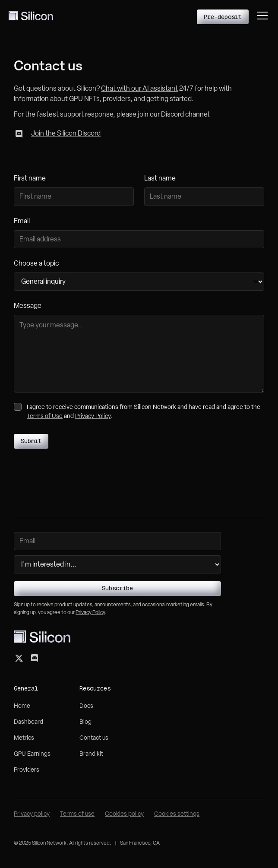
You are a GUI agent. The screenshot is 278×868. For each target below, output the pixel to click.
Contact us (94, 738)
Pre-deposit (223, 17)
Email (22, 222)
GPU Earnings (32, 754)
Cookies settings (177, 814)
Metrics (24, 738)
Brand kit (91, 754)
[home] (31, 16)
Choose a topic (36, 264)
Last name (160, 179)
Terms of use (77, 814)
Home (22, 706)
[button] (262, 16)
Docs (86, 706)
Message (28, 306)
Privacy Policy (93, 417)
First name (30, 179)
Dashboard (28, 722)
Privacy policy (32, 814)
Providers (27, 770)
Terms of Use (45, 417)
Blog (85, 722)
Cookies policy (124, 814)
